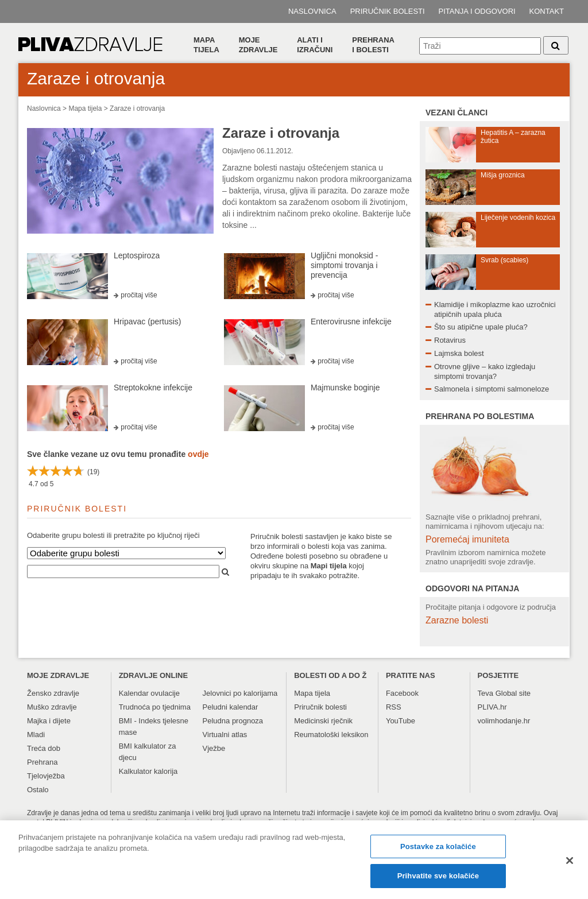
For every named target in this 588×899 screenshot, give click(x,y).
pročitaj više (139, 295)
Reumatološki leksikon (331, 735)
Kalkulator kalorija (148, 771)
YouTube (401, 721)
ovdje (198, 454)
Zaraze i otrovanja (137, 108)
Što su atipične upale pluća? (481, 327)
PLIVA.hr (492, 707)
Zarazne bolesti (457, 620)
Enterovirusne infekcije (351, 321)
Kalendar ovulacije (149, 693)
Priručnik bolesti (388, 11)
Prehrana (42, 762)
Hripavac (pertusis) (147, 321)
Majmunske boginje (345, 387)
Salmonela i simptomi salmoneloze (492, 389)
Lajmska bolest (459, 353)
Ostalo (38, 790)
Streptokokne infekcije (153, 387)
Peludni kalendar (231, 707)
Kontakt (547, 11)
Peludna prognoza (233, 721)
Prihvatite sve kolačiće (438, 881)
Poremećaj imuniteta (467, 539)
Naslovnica (312, 11)
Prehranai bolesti (373, 45)
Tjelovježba (46, 776)
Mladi (36, 735)
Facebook (402, 693)
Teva (486, 693)
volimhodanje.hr (504, 721)
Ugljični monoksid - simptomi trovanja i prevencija (344, 265)
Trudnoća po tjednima (155, 707)
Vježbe (214, 748)
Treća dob (44, 748)
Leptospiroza (137, 255)
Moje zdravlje (258, 45)
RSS (394, 707)
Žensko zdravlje (53, 693)
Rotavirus (450, 340)
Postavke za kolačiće (438, 851)
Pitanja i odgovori (477, 11)
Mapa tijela (206, 45)
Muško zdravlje (52, 707)
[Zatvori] (570, 865)
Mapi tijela (329, 566)
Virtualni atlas (225, 735)
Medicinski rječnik (323, 721)
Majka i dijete (49, 721)
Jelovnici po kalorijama (240, 693)
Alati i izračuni (315, 45)
